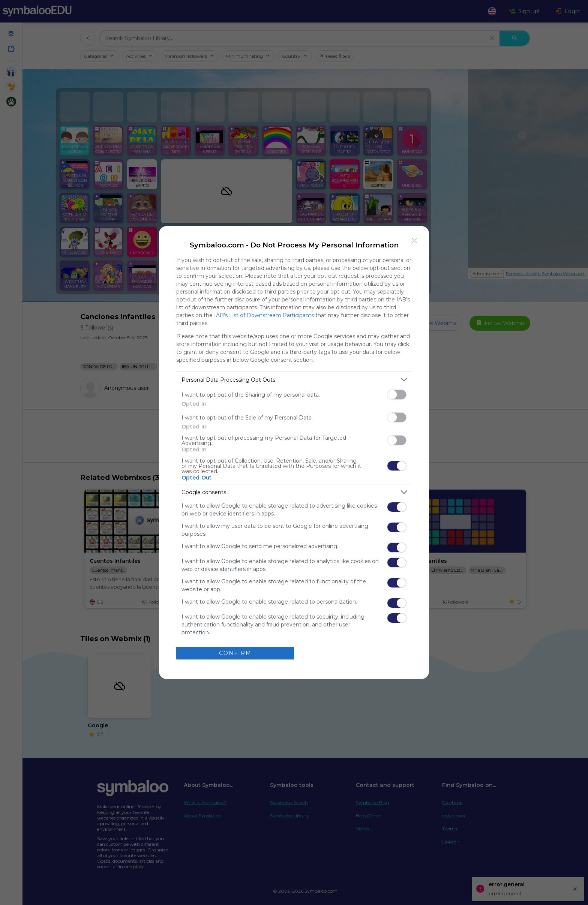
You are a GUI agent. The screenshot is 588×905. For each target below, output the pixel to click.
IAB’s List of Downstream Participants (264, 315)
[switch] (397, 395)
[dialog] (294, 452)
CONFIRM (235, 653)
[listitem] (294, 380)
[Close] (414, 241)
